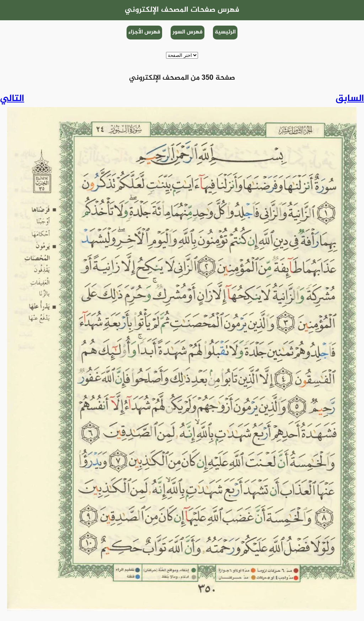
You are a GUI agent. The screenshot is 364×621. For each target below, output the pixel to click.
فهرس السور (188, 32)
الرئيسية (225, 32)
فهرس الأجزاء (144, 32)
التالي (12, 99)
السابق (350, 99)
